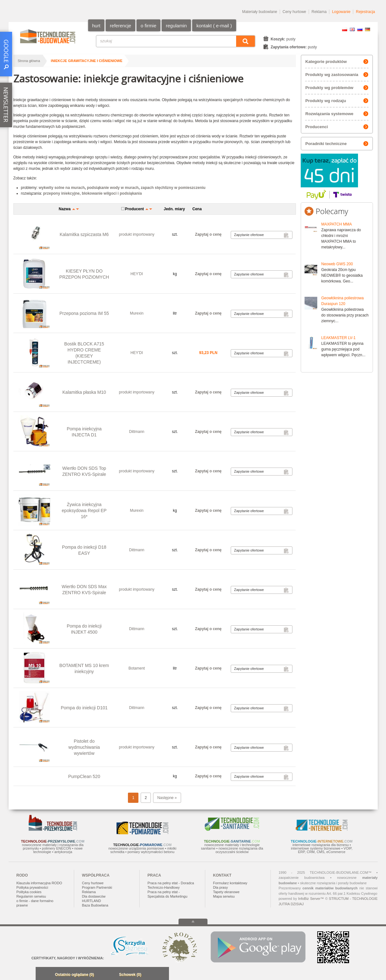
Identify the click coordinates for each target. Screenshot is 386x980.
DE (368, 29)
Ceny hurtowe (294, 12)
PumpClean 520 (84, 776)
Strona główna (29, 61)
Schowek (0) (130, 975)
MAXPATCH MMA (337, 224)
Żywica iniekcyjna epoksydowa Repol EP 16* (84, 511)
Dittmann (137, 432)
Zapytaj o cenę (208, 234)
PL (345, 29)
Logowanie (341, 12)
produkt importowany (137, 234)
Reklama (319, 12)
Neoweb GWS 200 (337, 264)
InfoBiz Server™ (311, 899)
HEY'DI (137, 274)
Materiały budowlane (260, 12)
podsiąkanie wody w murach (113, 188)
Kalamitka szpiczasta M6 (84, 234)
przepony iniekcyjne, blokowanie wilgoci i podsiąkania (93, 193)
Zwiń (162, 975)
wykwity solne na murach (62, 188)
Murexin (137, 313)
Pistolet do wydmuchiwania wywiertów (84, 747)
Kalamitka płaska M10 (84, 392)
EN (352, 29)
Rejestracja (365, 12)
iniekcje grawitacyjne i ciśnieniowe (87, 61)
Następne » (167, 798)
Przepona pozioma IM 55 (84, 313)
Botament (137, 668)
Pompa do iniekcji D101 (84, 708)
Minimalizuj (42, 975)
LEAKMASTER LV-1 (339, 338)
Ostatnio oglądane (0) (75, 975)
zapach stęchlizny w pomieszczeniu (173, 188)
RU (360, 29)
